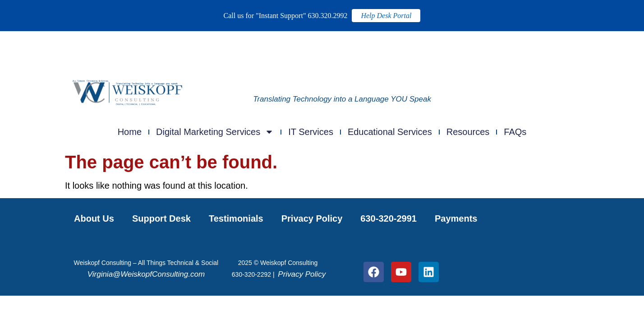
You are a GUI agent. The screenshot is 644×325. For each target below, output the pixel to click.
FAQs (515, 132)
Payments (456, 218)
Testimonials (236, 218)
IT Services (311, 132)
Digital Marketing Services (215, 132)
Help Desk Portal (386, 16)
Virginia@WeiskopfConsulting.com (146, 274)
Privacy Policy (312, 218)
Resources (468, 132)
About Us (94, 218)
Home (130, 132)
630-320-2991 (389, 218)
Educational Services (390, 132)
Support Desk (161, 218)
